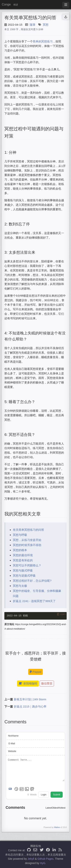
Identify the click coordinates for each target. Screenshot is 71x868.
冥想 (46, 25)
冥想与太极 (20, 586)
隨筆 (33, 25)
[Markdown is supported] (11, 789)
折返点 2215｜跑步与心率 (30, 707)
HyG (43, 863)
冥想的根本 (20, 550)
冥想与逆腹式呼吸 (24, 576)
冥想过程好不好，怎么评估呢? (32, 581)
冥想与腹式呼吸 (23, 570)
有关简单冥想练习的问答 (28, 530)
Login (44, 795)
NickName (13, 736)
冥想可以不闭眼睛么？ (27, 565)
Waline (57, 828)
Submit (57, 795)
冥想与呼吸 (20, 535)
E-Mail (12, 744)
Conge (6, 4)
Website (12, 751)
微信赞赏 (47, 684)
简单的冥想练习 (43, 41)
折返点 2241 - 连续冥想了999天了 (34, 601)
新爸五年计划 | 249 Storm (30, 700)
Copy (63, 614)
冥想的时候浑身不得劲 (27, 545)
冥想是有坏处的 (23, 560)
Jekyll (31, 859)
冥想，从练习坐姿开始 (27, 540)
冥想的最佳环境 (23, 555)
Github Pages (46, 859)
